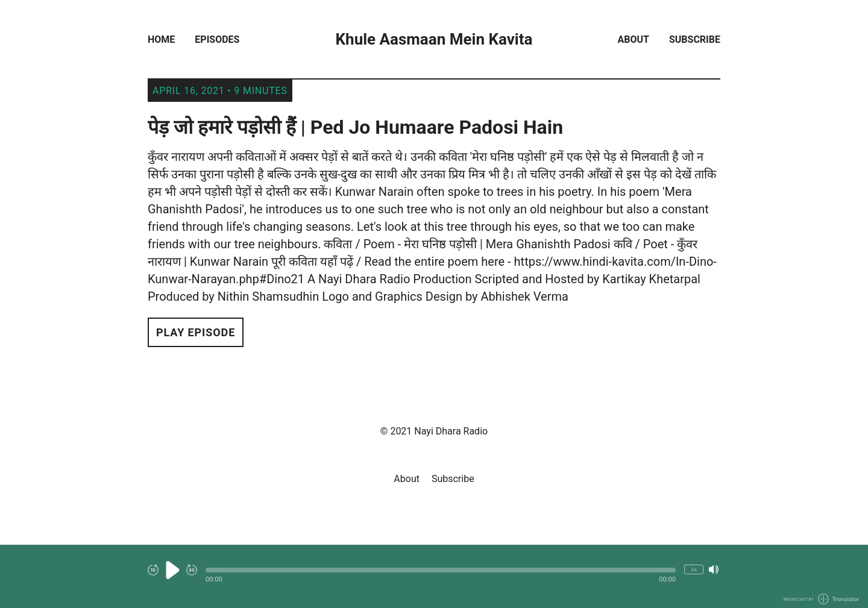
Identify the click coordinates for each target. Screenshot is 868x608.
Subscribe (695, 39)
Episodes (217, 39)
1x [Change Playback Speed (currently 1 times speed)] (694, 569)
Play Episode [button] (196, 332)
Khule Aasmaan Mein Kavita (434, 39)
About (634, 39)
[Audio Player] (434, 576)
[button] (441, 570)
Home (161, 39)
